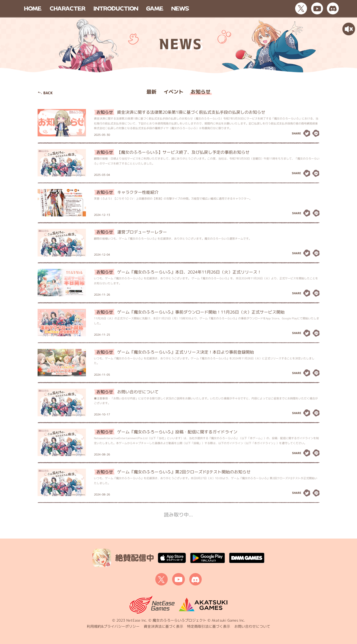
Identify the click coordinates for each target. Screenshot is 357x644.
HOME (33, 8)
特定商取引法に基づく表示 (209, 626)
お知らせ (201, 92)
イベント (174, 92)
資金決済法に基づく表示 (163, 626)
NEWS (180, 8)
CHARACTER (68, 8)
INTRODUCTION (116, 8)
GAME (155, 8)
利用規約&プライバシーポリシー (113, 626)
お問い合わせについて (252, 626)
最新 (151, 92)
